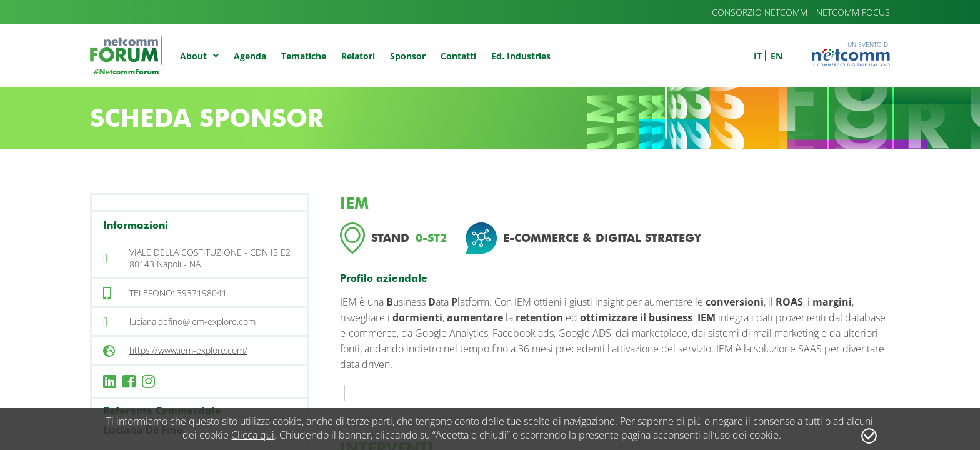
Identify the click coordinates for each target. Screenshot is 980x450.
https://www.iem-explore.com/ (188, 350)
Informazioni (136, 225)
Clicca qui (253, 435)
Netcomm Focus (853, 12)
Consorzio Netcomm (760, 12)
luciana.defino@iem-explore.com (192, 322)
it (758, 56)
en (777, 56)
